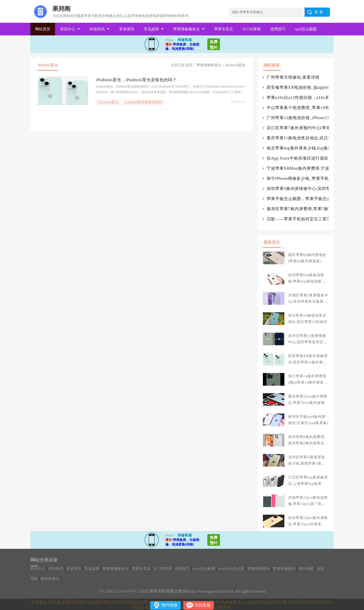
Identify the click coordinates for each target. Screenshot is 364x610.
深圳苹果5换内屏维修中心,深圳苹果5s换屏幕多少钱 (298, 189)
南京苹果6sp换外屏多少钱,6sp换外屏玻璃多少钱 (298, 148)
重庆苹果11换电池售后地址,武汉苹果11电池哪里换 (298, 138)
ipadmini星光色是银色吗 (144, 102)
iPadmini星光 (235, 65)
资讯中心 (67, 29)
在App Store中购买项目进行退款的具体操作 (298, 158)
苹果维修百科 (259, 569)
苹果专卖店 (224, 29)
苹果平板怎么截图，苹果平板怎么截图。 (298, 199)
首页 (189, 65)
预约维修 (169, 605)
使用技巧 (278, 29)
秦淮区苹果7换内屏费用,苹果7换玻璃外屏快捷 (298, 209)
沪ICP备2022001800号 (117, 591)
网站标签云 (50, 579)
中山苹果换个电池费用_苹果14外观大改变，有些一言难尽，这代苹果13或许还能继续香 (298, 108)
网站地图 (306, 569)
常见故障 (151, 29)
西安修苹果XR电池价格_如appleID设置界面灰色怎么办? (298, 87)
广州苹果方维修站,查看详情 (293, 77)
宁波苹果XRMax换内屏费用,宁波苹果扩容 (298, 168)
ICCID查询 (252, 29)
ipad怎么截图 (306, 29)
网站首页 (43, 29)
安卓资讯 (127, 29)
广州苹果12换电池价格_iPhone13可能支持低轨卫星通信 (298, 118)
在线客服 (202, 605)
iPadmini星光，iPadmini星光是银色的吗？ (136, 80)
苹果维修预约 (284, 569)
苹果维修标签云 (209, 65)
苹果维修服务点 (186, 29)
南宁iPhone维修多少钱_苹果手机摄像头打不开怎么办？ (298, 178)
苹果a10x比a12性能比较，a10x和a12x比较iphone (298, 97)
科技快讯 (97, 29)
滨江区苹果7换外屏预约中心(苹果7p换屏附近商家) (298, 128)
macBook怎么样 (231, 569)
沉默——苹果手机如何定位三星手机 (298, 219)
